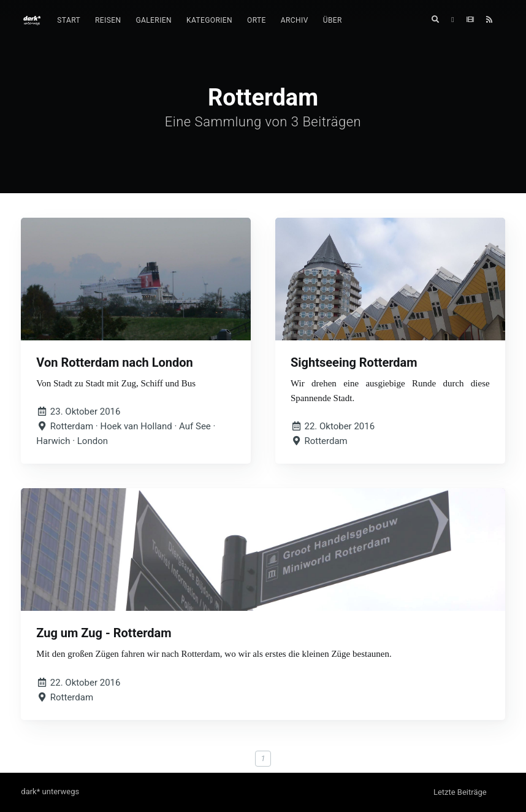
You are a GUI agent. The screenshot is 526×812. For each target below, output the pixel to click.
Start (69, 20)
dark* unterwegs (50, 791)
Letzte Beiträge (460, 792)
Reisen (108, 20)
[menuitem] (69, 21)
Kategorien (209, 20)
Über (333, 20)
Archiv (295, 20)
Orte (257, 20)
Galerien (154, 20)
